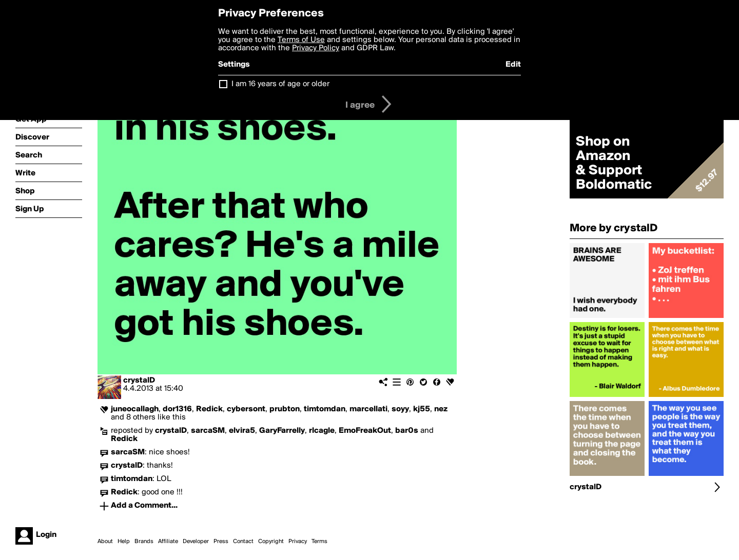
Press (221, 542)
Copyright (271, 542)
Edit (513, 65)
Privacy (298, 542)
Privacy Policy (316, 48)
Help (124, 542)
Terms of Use (301, 40)
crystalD (139, 381)
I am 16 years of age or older (280, 84)
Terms (319, 542)
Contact (243, 542)
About (105, 542)
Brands (144, 542)
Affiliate (168, 542)
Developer (196, 542)
